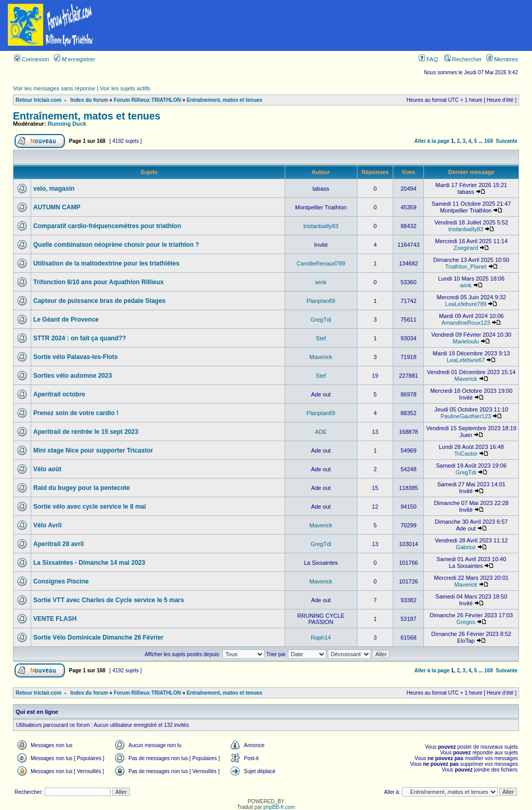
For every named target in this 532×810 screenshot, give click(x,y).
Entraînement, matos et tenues (224, 100)
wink (321, 282)
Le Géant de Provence (66, 320)
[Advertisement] (317, 25)
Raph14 (321, 638)
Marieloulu (466, 341)
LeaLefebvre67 (466, 360)
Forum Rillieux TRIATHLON (147, 100)
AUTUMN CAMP (57, 207)
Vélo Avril (47, 525)
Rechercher (463, 59)
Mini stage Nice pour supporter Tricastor (93, 450)
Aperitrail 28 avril (58, 544)
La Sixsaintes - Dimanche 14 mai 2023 (89, 563)
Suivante (507, 141)
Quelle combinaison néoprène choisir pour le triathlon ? (116, 245)
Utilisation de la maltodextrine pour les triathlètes (106, 263)
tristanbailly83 (321, 226)
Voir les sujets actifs (125, 88)
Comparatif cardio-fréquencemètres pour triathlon (107, 226)
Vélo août (47, 469)
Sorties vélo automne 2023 (72, 376)
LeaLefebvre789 (466, 304)
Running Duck (67, 124)
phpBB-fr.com (279, 807)
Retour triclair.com (38, 100)
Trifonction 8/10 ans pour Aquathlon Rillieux (98, 282)
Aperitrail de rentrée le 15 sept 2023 (86, 432)
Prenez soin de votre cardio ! (76, 413)
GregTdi (321, 320)
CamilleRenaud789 (321, 263)
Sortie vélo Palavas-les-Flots (76, 357)
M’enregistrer (75, 59)
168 (489, 141)
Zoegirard (466, 248)
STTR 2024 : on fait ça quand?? (80, 338)
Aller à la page (432, 141)
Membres (502, 59)
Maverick (321, 357)
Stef (321, 338)
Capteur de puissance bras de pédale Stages (99, 301)
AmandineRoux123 (466, 323)
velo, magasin (54, 189)
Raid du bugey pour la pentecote (82, 488)
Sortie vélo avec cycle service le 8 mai (90, 507)
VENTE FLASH (55, 619)
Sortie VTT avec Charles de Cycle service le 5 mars (109, 600)
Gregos (466, 622)
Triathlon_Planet (466, 267)
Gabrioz (466, 547)
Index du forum (89, 100)
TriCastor (466, 454)
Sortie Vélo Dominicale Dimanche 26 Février (98, 638)
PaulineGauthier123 (466, 416)
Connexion (32, 59)
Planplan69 (321, 301)
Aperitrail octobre (59, 394)
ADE (321, 432)
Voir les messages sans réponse (54, 88)
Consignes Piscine (61, 581)
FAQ (428, 59)
